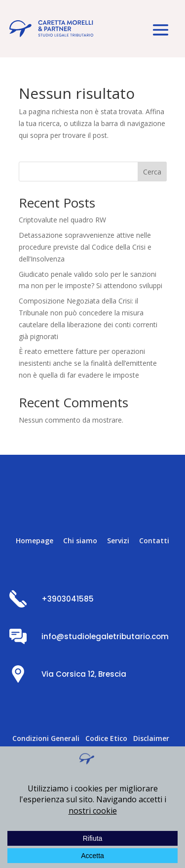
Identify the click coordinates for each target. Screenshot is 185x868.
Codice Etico (106, 738)
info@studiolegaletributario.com (105, 636)
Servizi (118, 541)
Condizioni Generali (46, 738)
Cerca (152, 172)
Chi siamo (80, 541)
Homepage (35, 541)
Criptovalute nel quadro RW (62, 220)
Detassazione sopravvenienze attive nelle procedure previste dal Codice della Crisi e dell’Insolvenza (85, 247)
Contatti (154, 541)
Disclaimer (151, 738)
